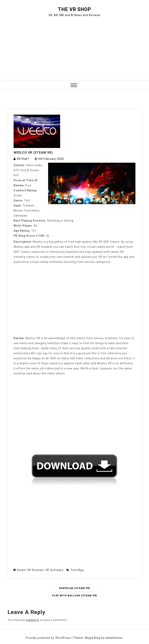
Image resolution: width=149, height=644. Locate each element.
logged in (32, 620)
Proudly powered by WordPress (49, 638)
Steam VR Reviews (30, 570)
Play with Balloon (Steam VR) (75, 595)
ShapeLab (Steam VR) (74, 588)
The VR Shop (74, 9)
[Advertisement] (74, 50)
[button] (74, 86)
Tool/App (76, 570)
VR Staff (23, 159)
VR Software (54, 570)
